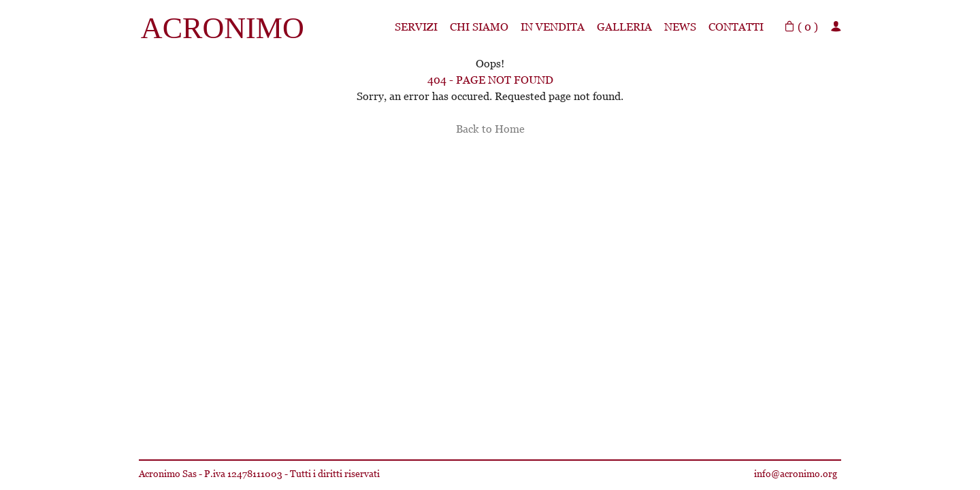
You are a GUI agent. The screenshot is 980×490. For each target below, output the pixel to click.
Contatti (736, 27)
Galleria (624, 27)
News (680, 27)
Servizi (416, 27)
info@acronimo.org (796, 474)
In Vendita (553, 27)
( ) (801, 27)
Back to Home (490, 129)
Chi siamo (479, 27)
